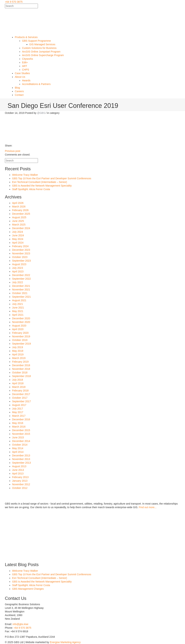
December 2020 (21, 318)
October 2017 (20, 398)
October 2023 (20, 257)
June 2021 (18, 308)
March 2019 (19, 358)
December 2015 (21, 430)
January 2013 (20, 481)
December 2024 (21, 228)
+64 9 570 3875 (14, 2)
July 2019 (18, 347)
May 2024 (18, 239)
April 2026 (18, 203)
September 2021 (21, 297)
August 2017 (19, 405)
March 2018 (19, 387)
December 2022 (21, 275)
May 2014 (18, 448)
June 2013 (18, 470)
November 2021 (21, 290)
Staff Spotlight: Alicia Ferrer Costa (31, 189)
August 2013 (19, 466)
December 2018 (21, 365)
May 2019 (18, 351)
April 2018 (18, 383)
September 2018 (21, 376)
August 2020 (19, 326)
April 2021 (18, 315)
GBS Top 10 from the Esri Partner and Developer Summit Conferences (52, 178)
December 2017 (21, 394)
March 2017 (19, 416)
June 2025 (18, 221)
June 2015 (18, 437)
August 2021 (19, 300)
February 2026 (20, 210)
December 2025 (21, 214)
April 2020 (18, 329)
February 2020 (20, 333)
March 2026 (19, 207)
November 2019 (21, 336)
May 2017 (18, 412)
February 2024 (20, 246)
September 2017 (21, 401)
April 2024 (18, 243)
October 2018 (20, 373)
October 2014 (20, 445)
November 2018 (21, 369)
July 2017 (18, 409)
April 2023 (18, 271)
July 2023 (18, 268)
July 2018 (18, 380)
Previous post (13, 151)
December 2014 (21, 441)
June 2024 (18, 235)
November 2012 (21, 484)
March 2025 (19, 225)
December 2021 (21, 286)
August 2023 (19, 264)
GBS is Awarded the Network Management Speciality (42, 186)
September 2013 (21, 463)
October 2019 (20, 340)
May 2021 (18, 311)
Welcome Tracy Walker (25, 175)
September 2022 (21, 279)
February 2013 (20, 477)
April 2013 (18, 474)
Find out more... (148, 507)
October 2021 (20, 293)
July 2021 (18, 304)
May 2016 (18, 423)
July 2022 (18, 282)
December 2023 (21, 250)
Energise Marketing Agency (65, 642)
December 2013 (21, 455)
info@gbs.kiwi (21, 624)
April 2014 (18, 452)
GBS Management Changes (28, 589)
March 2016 (19, 427)
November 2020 (21, 322)
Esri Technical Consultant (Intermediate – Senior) (40, 182)
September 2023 (21, 261)
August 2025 (19, 217)
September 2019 (21, 344)
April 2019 (18, 354)
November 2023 (21, 253)
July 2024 (18, 232)
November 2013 (21, 459)
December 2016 (21, 419)
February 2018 (20, 391)
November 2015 (21, 434)
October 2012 (20, 488)
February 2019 (20, 362)
